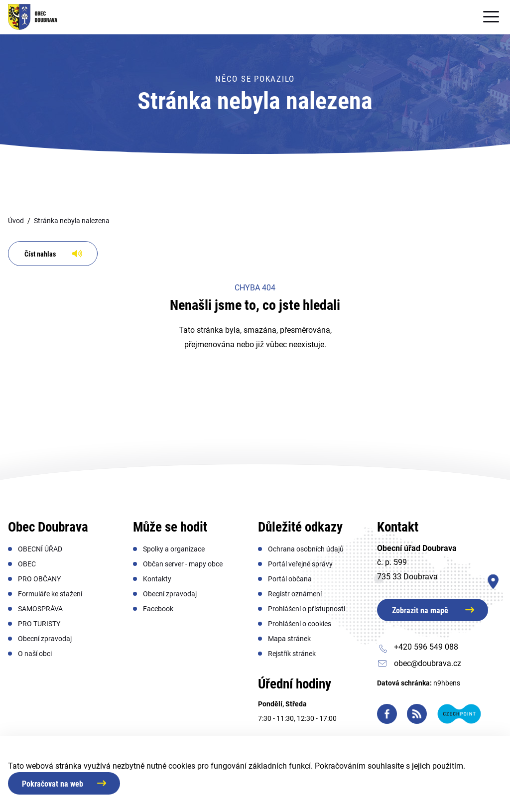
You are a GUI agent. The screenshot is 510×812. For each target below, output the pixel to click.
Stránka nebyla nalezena (72, 221)
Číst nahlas (40, 254)
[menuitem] (40, 549)
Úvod (16, 221)
